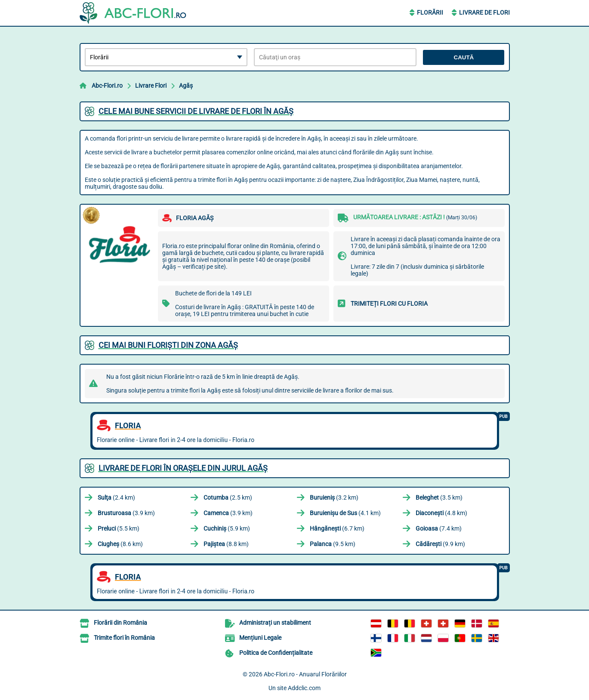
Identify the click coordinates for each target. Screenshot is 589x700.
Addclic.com (304, 688)
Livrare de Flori (484, 12)
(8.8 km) (226, 544)
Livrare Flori (151, 86)
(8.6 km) (120, 544)
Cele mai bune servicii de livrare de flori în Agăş (196, 111)
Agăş (186, 86)
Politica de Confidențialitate (276, 653)
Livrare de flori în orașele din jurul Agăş (183, 468)
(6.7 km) (337, 528)
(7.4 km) (439, 528)
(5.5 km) (119, 528)
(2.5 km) (228, 497)
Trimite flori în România (124, 638)
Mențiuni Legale (260, 638)
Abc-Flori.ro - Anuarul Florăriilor (305, 674)
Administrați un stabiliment (275, 623)
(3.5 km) (439, 497)
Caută (464, 57)
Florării (430, 12)
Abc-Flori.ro (107, 86)
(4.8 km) (441, 513)
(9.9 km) (440, 544)
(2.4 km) (116, 497)
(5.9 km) (227, 528)
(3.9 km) (126, 513)
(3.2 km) (334, 497)
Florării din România (120, 623)
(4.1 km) (345, 513)
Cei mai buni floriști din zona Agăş (168, 345)
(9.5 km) (333, 544)
